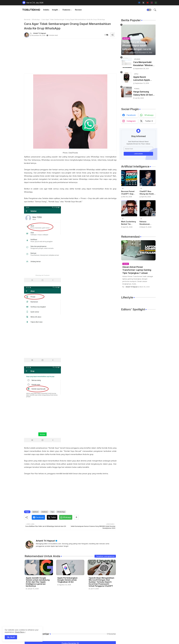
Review (78, 10)
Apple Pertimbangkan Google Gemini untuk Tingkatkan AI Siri (67, 580)
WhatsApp (36, 19)
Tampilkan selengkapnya (105, 556)
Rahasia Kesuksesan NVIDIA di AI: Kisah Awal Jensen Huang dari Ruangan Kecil (147, 223)
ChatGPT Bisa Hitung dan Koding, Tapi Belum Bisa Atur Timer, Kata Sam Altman (147, 193)
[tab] (46, 10)
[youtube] (148, 3)
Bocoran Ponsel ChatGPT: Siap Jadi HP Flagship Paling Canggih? (128, 193)
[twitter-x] (143, 3)
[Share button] (76, 517)
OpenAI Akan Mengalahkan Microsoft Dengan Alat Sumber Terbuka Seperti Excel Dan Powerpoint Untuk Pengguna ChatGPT (101, 582)
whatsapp (149, 115)
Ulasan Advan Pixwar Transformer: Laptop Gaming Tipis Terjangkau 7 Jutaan (137, 270)
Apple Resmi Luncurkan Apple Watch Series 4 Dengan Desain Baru (143, 79)
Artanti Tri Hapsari (45, 541)
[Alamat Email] (138, 149)
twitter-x (149, 121)
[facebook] (139, 3)
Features (66, 10)
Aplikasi (35, 512)
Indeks (46, 10)
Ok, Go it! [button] (11, 637)
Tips (52, 512)
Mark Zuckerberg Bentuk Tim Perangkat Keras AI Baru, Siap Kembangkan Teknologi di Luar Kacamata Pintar (129, 223)
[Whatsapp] (66, 517)
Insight (55, 10)
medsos (44, 512)
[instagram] (152, 3)
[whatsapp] (156, 3)
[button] (149, 10)
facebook (131, 115)
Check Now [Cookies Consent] (19, 632)
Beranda (27, 19)
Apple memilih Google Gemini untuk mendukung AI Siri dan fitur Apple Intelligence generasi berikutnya (38, 582)
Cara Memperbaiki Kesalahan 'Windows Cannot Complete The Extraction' (144, 64)
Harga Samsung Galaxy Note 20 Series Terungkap (144, 93)
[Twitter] (52, 517)
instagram (131, 121)
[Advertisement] (70, 57)
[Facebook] (38, 517)
